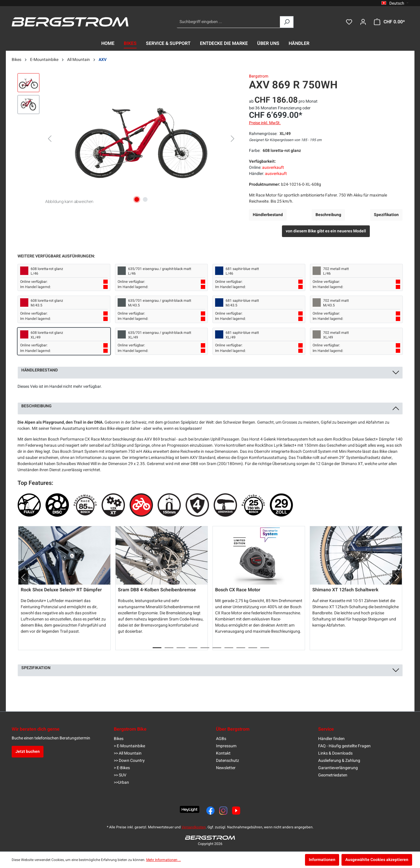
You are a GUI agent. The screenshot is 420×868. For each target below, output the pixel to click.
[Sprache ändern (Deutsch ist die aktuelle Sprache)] (395, 3)
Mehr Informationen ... (164, 860)
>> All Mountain (128, 753)
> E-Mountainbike (129, 746)
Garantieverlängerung (338, 768)
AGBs (221, 739)
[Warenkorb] (389, 22)
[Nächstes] (233, 139)
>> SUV (120, 775)
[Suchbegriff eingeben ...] (229, 22)
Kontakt (223, 753)
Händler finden (331, 739)
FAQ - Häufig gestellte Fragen (344, 746)
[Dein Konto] (363, 22)
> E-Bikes (122, 768)
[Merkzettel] (349, 22)
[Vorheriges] (50, 139)
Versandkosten (194, 827)
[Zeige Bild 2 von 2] (145, 199)
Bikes (119, 739)
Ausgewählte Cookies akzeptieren (377, 860)
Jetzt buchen (28, 752)
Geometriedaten (333, 775)
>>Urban (121, 782)
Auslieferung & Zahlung (339, 761)
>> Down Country (129, 761)
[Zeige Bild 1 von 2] (137, 199)
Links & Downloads (335, 753)
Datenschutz (228, 761)
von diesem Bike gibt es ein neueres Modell (326, 231)
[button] (21, 577)
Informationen (322, 860)
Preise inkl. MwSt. (265, 123)
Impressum (226, 746)
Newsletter (226, 768)
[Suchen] (287, 22)
